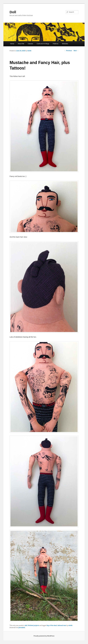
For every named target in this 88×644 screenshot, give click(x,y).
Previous (68, 51)
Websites (65, 44)
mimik (29, 51)
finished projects (34, 625)
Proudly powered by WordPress (44, 636)
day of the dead (52, 625)
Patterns (56, 44)
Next (76, 51)
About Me (21, 44)
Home (12, 44)
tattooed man (62, 625)
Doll (13, 12)
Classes (30, 44)
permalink (22, 628)
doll (26, 625)
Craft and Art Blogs (43, 44)
